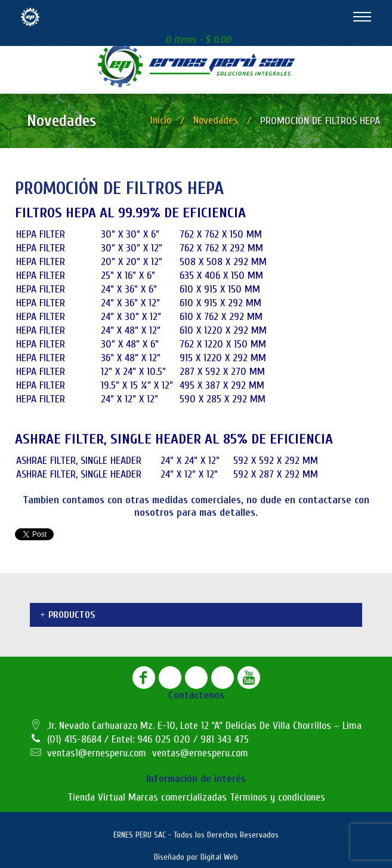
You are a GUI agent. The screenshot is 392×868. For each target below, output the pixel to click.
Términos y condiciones (277, 797)
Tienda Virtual (96, 797)
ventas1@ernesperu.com (97, 753)
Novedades (216, 120)
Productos (72, 615)
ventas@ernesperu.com (200, 753)
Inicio (161, 120)
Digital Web (219, 857)
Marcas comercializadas (178, 797)
